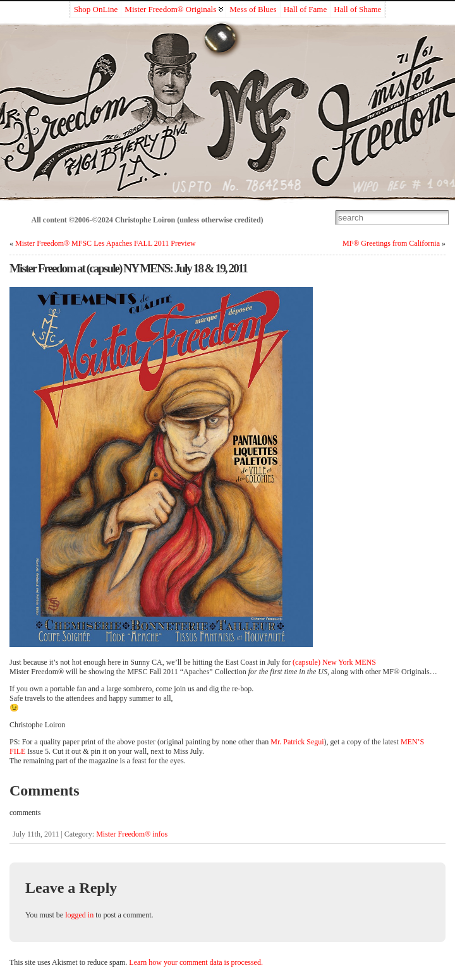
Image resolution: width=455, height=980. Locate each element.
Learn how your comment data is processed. (196, 962)
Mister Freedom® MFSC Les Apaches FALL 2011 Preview (106, 243)
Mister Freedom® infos (132, 834)
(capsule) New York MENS (334, 662)
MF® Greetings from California (391, 243)
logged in (79, 915)
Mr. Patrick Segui (297, 742)
